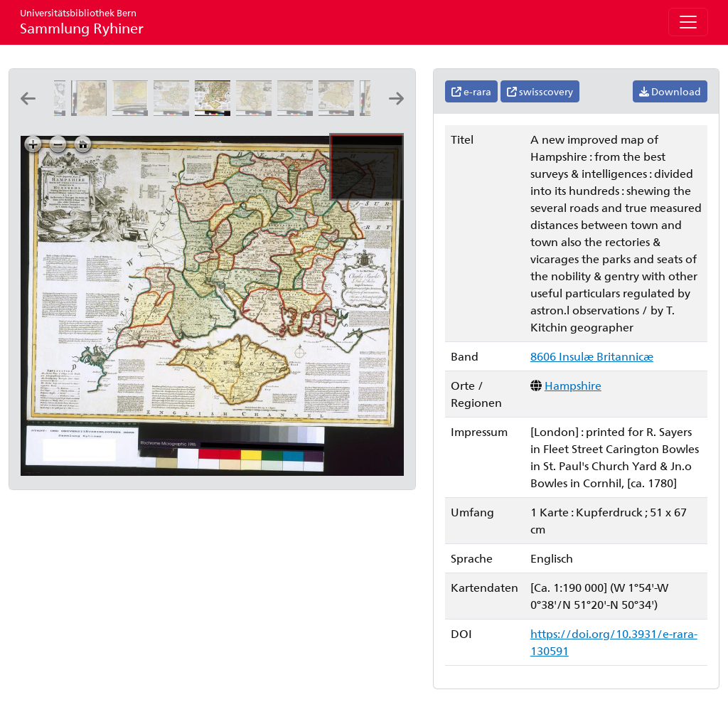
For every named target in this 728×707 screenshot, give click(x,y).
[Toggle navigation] (688, 22)
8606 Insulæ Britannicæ (592, 356)
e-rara (471, 91)
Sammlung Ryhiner (82, 22)
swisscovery (540, 91)
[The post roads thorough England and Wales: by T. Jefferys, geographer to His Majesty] (92, 111)
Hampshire (573, 385)
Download (670, 91)
